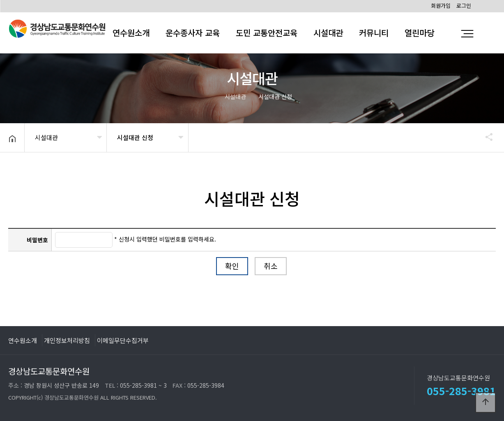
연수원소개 (23, 340)
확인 (232, 266)
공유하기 (485, 137)
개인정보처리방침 (67, 340)
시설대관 (328, 33)
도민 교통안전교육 (267, 33)
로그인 (464, 6)
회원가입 (441, 6)
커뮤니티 (374, 33)
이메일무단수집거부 (123, 340)
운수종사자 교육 (193, 33)
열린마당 (419, 33)
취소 (271, 266)
